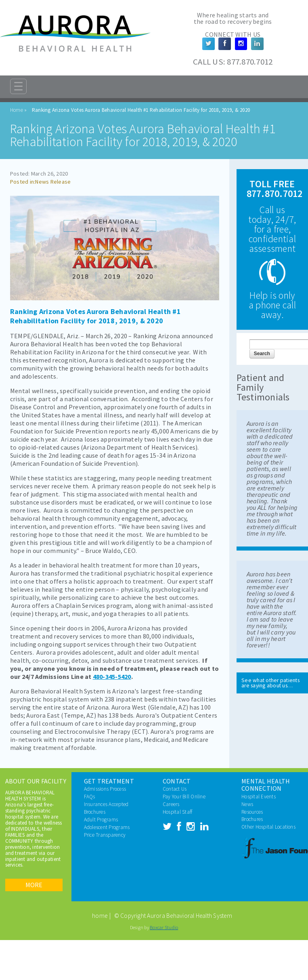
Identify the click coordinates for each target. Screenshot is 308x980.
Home (17, 110)
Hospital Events (259, 797)
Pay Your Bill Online (184, 797)
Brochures (95, 812)
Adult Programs (101, 820)
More (34, 885)
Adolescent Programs (107, 827)
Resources (252, 812)
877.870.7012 (250, 62)
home (100, 916)
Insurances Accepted (106, 804)
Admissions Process (105, 789)
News (247, 804)
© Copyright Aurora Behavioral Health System (173, 916)
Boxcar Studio (164, 927)
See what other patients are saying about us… (270, 683)
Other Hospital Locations (268, 827)
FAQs (90, 797)
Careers (171, 804)
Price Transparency (105, 835)
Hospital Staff (177, 812)
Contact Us (175, 789)
